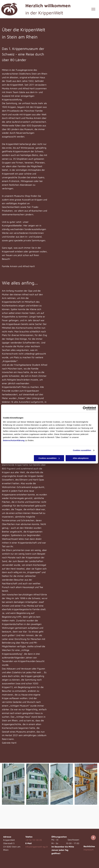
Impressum (89, 850)
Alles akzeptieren (81, 458)
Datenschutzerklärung (14, 440)
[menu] (93, 9)
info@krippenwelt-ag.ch (37, 847)
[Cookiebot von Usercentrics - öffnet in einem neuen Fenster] (85, 408)
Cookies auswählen (82, 450)
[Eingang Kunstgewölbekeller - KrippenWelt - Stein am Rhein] (62, 784)
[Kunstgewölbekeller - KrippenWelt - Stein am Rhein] (86, 784)
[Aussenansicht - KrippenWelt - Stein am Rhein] (13, 784)
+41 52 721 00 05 (34, 840)
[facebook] (93, 838)
